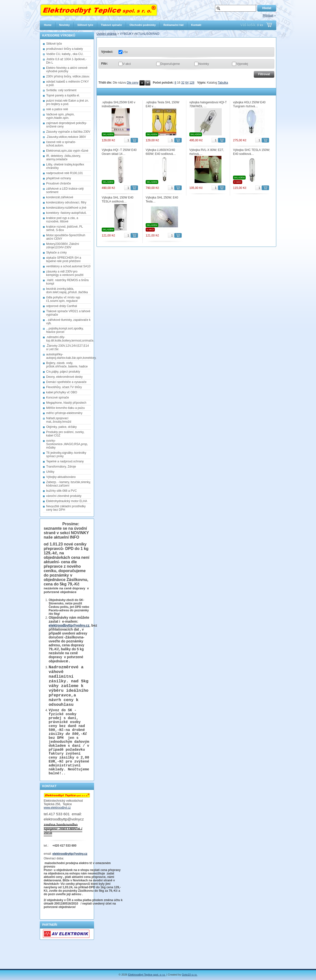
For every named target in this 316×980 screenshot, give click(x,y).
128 (192, 83)
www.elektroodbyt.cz (57, 830)
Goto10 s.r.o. (190, 975)
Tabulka (223, 83)
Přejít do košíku (269, 25)
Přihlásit (268, 16)
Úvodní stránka (107, 34)
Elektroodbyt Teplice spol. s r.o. (147, 975)
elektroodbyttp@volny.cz (69, 625)
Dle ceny (133, 83)
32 (183, 83)
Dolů (148, 83)
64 (187, 83)
